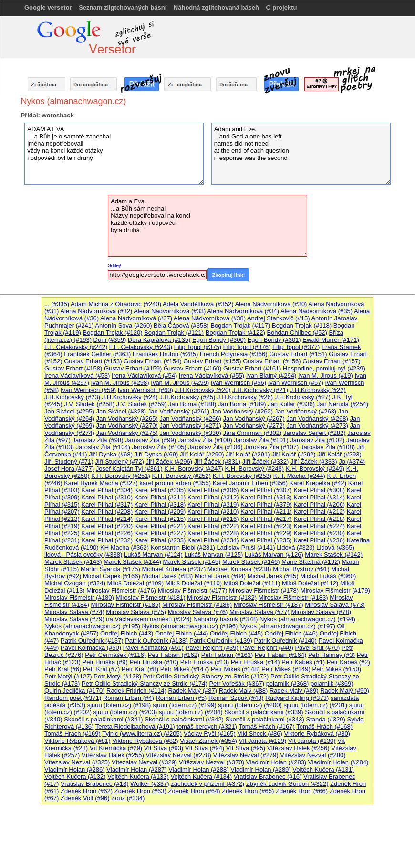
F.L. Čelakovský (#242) (76, 347)
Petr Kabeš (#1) (303, 662)
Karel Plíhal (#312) (213, 497)
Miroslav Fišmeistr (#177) (193, 590)
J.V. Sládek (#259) (142, 404)
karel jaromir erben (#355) (175, 483)
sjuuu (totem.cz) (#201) (316, 705)
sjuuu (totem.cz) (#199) (185, 705)
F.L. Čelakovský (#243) (141, 347)
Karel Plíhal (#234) (213, 540)
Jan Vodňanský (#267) (254, 418)
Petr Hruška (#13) (205, 662)
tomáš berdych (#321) (207, 726)
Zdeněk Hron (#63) (140, 791)
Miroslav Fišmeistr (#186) (197, 605)
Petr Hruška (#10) (154, 662)
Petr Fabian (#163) (227, 655)
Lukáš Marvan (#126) (274, 555)
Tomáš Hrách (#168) (324, 726)
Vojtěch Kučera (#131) (323, 769)
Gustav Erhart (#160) (192, 368)
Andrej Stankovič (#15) (279, 318)
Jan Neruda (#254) (342, 404)
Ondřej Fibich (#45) (236, 633)
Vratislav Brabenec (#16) (268, 777)
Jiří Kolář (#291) (248, 454)
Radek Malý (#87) (192, 691)
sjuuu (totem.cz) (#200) (250, 705)
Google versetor (48, 7)
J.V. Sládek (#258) (89, 404)
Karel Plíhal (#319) (213, 504)
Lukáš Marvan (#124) (153, 555)
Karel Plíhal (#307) (266, 490)
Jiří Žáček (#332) (266, 461)
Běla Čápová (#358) (181, 325)
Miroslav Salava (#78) (321, 612)
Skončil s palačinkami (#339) (264, 712)
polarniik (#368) (288, 683)
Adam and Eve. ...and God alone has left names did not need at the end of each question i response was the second (301, 154)
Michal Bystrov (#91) (301, 569)
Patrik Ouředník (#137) (92, 640)
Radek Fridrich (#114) (136, 691)
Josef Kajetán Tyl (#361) (129, 469)
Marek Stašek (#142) (334, 555)
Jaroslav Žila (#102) (317, 440)
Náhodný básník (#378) (225, 619)
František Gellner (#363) (97, 354)
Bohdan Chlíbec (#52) (297, 333)
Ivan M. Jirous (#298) (120, 383)
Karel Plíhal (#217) (266, 519)
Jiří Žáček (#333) (314, 461)
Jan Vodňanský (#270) (127, 426)
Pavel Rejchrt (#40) (266, 648)
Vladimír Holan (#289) (260, 769)
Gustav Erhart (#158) (73, 368)
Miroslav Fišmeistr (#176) (121, 590)
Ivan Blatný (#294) (271, 376)
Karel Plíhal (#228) (213, 533)
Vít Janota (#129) (263, 741)
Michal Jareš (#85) (273, 576)
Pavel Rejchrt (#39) (212, 648)
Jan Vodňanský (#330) (190, 433)
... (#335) (57, 304)
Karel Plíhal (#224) (320, 526)
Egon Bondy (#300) (219, 340)
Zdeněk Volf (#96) (85, 798)
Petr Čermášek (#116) (115, 655)
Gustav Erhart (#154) (152, 361)
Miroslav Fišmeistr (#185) (126, 605)
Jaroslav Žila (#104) (103, 447)
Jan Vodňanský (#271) (190, 426)
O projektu (281, 7)
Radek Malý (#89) (294, 691)
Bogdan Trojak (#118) (302, 325)
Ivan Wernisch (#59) (88, 390)
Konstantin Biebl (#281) (183, 547)
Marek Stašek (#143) (73, 562)
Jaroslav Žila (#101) (261, 440)
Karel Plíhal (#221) (160, 526)
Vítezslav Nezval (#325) (77, 762)
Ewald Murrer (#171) (331, 340)
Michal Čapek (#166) (112, 576)
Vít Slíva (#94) (205, 748)
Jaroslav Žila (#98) (98, 440)
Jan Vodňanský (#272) (254, 426)
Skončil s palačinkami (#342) (184, 719)
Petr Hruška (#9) (105, 662)
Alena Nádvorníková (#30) (271, 304)
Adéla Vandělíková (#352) (198, 304)
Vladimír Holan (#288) (198, 769)
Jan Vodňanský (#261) (179, 411)
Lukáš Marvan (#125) (213, 555)
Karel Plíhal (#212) (320, 512)
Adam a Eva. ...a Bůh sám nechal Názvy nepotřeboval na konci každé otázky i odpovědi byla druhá (207, 226)
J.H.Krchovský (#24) (130, 397)
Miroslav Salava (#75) (136, 612)
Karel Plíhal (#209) (160, 512)
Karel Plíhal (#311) (160, 497)
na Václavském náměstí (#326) (149, 619)
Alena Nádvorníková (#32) (96, 311)
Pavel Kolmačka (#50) (91, 648)
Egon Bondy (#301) (274, 340)
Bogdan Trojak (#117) (240, 325)
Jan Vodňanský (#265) (127, 418)
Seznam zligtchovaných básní (123, 7)
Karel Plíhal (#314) (320, 497)
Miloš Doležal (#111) (252, 583)
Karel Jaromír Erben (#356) (250, 483)
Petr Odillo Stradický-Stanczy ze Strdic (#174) (145, 683)
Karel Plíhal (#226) (107, 533)
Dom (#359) (110, 340)
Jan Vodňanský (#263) (306, 411)
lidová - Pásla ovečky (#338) (83, 555)
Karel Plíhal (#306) (213, 490)
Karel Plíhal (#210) (213, 512)
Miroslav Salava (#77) (259, 612)
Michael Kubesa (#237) (174, 569)
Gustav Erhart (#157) (331, 361)
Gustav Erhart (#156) (272, 361)
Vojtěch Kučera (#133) (138, 777)
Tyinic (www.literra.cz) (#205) (142, 734)
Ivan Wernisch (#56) (239, 383)
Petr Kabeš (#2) (348, 662)
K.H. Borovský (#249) (315, 469)
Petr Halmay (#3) (332, 655)
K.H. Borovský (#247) (194, 469)
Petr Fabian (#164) (280, 655)
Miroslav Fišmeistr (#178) (264, 590)
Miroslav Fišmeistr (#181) (151, 598)
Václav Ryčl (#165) (210, 734)
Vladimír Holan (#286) (74, 769)
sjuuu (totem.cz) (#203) (125, 712)
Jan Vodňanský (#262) (242, 411)
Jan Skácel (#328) (121, 411)
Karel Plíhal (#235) (266, 540)
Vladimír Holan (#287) (136, 769)
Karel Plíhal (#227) (160, 533)
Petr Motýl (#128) (117, 676)
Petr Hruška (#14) (255, 662)
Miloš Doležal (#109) (136, 583)
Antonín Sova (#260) (123, 325)
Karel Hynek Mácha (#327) (101, 483)
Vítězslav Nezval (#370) (212, 762)
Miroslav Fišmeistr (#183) (293, 598)
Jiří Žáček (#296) (169, 461)
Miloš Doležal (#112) (310, 583)
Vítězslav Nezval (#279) (245, 755)
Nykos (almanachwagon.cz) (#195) (92, 626)
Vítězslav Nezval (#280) (313, 755)
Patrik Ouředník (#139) (221, 640)
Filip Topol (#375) (198, 347)
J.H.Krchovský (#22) (318, 390)
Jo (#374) (352, 461)
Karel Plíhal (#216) (213, 519)
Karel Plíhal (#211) (266, 512)
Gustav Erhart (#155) (212, 361)
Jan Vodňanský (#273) (317, 426)
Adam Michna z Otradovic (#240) (116, 304)
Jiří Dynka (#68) (111, 454)
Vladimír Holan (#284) (338, 762)
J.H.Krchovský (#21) (260, 390)
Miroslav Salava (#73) (335, 605)
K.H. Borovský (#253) (242, 476)
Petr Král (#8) (140, 669)
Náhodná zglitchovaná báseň (216, 7)
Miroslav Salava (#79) (74, 619)
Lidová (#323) (296, 547)
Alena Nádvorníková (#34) (243, 311)
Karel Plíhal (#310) (107, 497)
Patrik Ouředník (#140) (285, 640)
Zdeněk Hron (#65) (248, 791)
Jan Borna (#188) (192, 404)
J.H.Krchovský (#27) (303, 397)
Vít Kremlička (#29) (116, 748)
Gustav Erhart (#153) (93, 361)
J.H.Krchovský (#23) (72, 397)
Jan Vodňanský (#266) (190, 418)
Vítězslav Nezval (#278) (178, 755)
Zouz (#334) (128, 798)
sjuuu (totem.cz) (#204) (191, 712)
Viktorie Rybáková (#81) (78, 741)
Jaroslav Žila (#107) (271, 447)
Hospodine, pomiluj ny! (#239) (324, 368)
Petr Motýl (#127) (68, 676)
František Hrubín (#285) (165, 354)
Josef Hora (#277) (69, 469)
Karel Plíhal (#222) (213, 526)
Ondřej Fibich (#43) (127, 633)
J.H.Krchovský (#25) (187, 397)
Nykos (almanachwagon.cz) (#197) (287, 626)
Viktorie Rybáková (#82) (145, 741)
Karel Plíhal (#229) (266, 533)
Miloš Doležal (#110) (194, 583)
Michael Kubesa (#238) (239, 569)
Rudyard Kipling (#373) (297, 698)
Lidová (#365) (335, 547)
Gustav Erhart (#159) (133, 368)
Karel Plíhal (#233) (160, 540)
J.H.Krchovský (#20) (202, 390)
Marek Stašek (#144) (132, 562)
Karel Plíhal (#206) (320, 504)
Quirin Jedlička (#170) (74, 691)
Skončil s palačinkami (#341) (103, 719)
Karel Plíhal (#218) (320, 519)
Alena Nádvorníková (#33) (170, 311)
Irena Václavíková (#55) (212, 376)
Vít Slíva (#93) (164, 748)
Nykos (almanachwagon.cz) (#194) (307, 619)
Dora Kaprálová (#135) (159, 340)
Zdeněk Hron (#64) (194, 791)
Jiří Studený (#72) (119, 461)
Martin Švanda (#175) (110, 569)
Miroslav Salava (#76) (198, 612)
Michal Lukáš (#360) (328, 576)
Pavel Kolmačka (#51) (153, 648)
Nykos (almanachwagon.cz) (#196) (190, 626)
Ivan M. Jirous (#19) (326, 376)
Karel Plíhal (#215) (160, 519)
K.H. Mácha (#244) (299, 476)
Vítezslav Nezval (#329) (144, 762)
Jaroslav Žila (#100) (205, 440)
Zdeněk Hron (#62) (87, 791)
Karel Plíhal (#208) (107, 512)
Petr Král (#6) (63, 669)
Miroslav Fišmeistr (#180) (79, 598)
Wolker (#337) (150, 784)
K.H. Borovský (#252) (181, 476)
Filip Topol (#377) (296, 347)
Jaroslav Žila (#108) (328, 447)
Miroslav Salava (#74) (74, 612)
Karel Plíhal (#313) (266, 497)
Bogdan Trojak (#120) (112, 333)
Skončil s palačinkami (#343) (265, 719)
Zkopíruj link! (228, 275)
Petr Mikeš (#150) (337, 669)
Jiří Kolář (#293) (339, 454)
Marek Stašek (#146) (251, 562)
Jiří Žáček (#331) (218, 461)
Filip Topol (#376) (247, 347)
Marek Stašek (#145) (192, 562)
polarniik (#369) (332, 683)
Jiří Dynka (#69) (156, 454)
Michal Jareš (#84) (220, 576)
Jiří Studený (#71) (69, 461)
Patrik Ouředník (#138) (156, 640)
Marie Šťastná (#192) (311, 562)
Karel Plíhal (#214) (107, 519)
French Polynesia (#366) (234, 354)
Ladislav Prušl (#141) (246, 547)
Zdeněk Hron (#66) (302, 791)
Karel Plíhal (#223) (266, 526)
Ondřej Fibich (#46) (291, 633)
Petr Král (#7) (101, 669)
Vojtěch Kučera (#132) (75, 777)
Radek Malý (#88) (244, 691)
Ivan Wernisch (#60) (145, 390)
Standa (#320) (325, 719)
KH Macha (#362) (124, 547)
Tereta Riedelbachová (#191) (135, 726)
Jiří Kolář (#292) (293, 454)
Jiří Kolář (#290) (202, 454)
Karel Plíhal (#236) (320, 540)
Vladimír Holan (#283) (276, 762)
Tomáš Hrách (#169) (73, 734)
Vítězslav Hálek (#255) (113, 755)
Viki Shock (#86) (259, 734)
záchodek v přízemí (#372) (207, 784)
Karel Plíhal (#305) (160, 490)
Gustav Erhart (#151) (298, 354)
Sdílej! (114, 266)
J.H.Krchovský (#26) (245, 397)
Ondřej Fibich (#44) (182, 633)
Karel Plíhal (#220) (107, 526)
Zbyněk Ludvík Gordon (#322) (287, 784)
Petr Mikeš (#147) (185, 669)
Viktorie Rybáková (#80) (317, 734)
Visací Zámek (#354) (208, 741)
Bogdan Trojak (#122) (235, 333)
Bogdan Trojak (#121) (174, 333)
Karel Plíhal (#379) (266, 504)
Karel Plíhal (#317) (107, 504)
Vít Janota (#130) (312, 741)
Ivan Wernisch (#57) (296, 383)
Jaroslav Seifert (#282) (315, 433)
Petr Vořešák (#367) (237, 683)
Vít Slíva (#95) (246, 748)
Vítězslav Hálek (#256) (298, 748)
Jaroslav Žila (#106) (215, 447)
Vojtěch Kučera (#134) (202, 777)
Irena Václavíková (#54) (144, 376)
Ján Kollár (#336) (291, 404)
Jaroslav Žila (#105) (159, 447)
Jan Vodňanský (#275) (127, 433)
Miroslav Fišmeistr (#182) (222, 598)
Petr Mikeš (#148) (235, 669)
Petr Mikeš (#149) (286, 669)
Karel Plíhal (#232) (107, 540)
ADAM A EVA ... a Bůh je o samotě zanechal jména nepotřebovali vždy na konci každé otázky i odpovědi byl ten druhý (114, 154)
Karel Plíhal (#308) (320, 490)
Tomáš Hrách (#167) (267, 726)
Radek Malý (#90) (345, 691)
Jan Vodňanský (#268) (317, 418)
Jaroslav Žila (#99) (150, 440)
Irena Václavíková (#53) (77, 376)
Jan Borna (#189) (242, 404)
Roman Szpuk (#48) (236, 698)
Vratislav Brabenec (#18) (95, 784)
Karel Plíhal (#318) (160, 504)
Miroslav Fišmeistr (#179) (335, 590)
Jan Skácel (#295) (69, 411)
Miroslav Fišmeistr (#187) (269, 605)
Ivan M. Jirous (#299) (180, 383)
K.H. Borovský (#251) (121, 476)
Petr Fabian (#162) (174, 655)
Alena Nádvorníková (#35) (316, 311)
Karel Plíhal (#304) (107, 490)
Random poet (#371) (73, 698)
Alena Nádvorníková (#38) (210, 318)
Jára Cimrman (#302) (252, 433)
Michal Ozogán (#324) (75, 583)
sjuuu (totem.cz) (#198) (119, 705)
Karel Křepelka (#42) (318, 483)
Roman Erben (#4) (129, 698)
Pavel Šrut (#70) (317, 648)
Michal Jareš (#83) (168, 576)
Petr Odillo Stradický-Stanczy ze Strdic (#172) (206, 676)
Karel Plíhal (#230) (320, 533)
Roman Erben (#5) (181, 698)
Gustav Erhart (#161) (252, 368)
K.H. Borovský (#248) (254, 469)
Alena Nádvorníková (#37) (136, 318)
